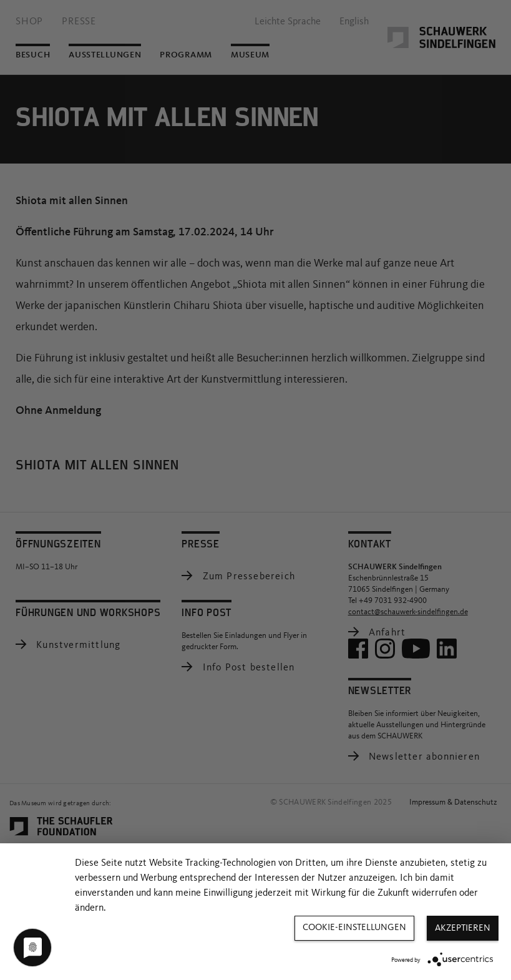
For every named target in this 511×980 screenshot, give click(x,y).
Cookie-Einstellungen (354, 928)
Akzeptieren (463, 929)
